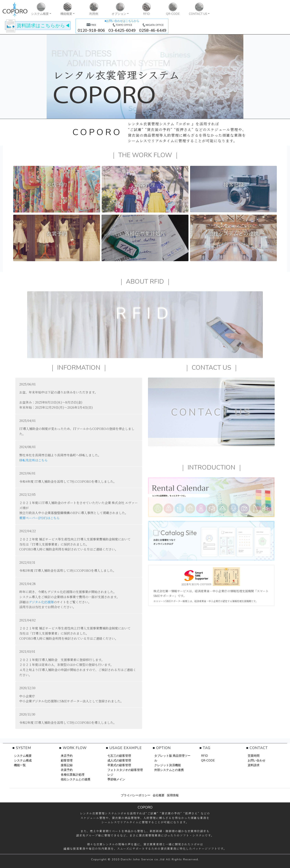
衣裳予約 (67, 770)
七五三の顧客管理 (119, 756)
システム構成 (23, 760)
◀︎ (38, 26)
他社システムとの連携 (76, 779)
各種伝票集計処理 (73, 775)
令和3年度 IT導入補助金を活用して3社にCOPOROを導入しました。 (68, 570)
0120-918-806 (91, 30)
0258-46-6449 (153, 30)
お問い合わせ (257, 760)
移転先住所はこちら (33, 460)
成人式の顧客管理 (119, 760)
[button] (41, 9)
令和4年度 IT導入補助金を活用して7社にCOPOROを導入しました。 (68, 481)
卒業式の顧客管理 (119, 765)
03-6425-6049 (122, 30)
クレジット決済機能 (168, 765)
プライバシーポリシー (136, 795)
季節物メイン (116, 779)
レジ (110, 775)
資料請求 (254, 765)
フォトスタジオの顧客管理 (125, 770)
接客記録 (67, 765)
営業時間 (254, 756)
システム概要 (23, 756)
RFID (205, 756)
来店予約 (67, 756)
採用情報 (173, 795)
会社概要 (159, 795)
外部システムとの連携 (169, 770)
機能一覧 (20, 765)
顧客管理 (67, 760)
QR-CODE (208, 760)
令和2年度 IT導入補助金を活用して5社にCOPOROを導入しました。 (68, 723)
